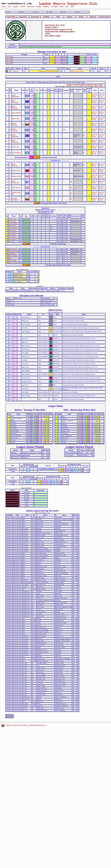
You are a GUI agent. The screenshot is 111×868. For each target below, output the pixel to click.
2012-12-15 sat (102, 136)
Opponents (23, 17)
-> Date (64, 12)
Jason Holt (15, 147)
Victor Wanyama (13, 228)
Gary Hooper (12, 237)
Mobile (39, 7)
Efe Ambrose (12, 226)
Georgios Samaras (14, 251)
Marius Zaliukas (15, 124)
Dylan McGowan (15, 136)
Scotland (55, 7)
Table (58, 17)
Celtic (24, 71)
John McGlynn (10, 57)
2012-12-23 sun (102, 147)
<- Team (8, 12)
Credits (23, 725)
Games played (105, 17)
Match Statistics (27, 488)
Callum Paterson (15, 130)
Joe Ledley (12, 242)
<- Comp (36, 12)
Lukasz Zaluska (13, 256)
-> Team (78, 12)
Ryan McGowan (15, 101)
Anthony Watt (12, 260)
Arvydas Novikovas (15, 199)
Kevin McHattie (15, 107)
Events (81, 17)
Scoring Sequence (22, 269)
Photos (23, 7)
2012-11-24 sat (95, 96)
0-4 (59, 71)
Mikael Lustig (12, 221)
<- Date (22, 12)
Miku (10, 258)
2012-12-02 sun (102, 96)
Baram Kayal (12, 235)
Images (16, 7)
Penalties (47, 17)
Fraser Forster (13, 219)
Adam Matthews (13, 249)
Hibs (61, 7)
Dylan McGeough (13, 263)
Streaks (70, 17)
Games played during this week (42, 511)
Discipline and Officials (31, 296)
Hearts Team (11, 17)
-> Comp (50, 12)
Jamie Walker (16, 153)
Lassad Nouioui (13, 239)
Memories (31, 7)
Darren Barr (16, 119)
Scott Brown (12, 254)
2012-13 (17, 71)
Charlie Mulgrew (13, 224)
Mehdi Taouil (16, 171)
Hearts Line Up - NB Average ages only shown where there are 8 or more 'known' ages (55, 82)
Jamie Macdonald (15, 96)
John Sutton (16, 188)
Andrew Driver (17, 176)
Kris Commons (13, 233)
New (67, 7)
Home (4, 7)
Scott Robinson (15, 165)
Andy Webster (16, 113)
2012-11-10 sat (95, 107)
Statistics (46, 7)
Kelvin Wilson (12, 230)
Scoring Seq (35, 17)
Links (72, 7)
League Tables (55, 406)
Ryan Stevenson (15, 141)
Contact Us (16, 725)
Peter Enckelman (16, 182)
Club (9, 7)
